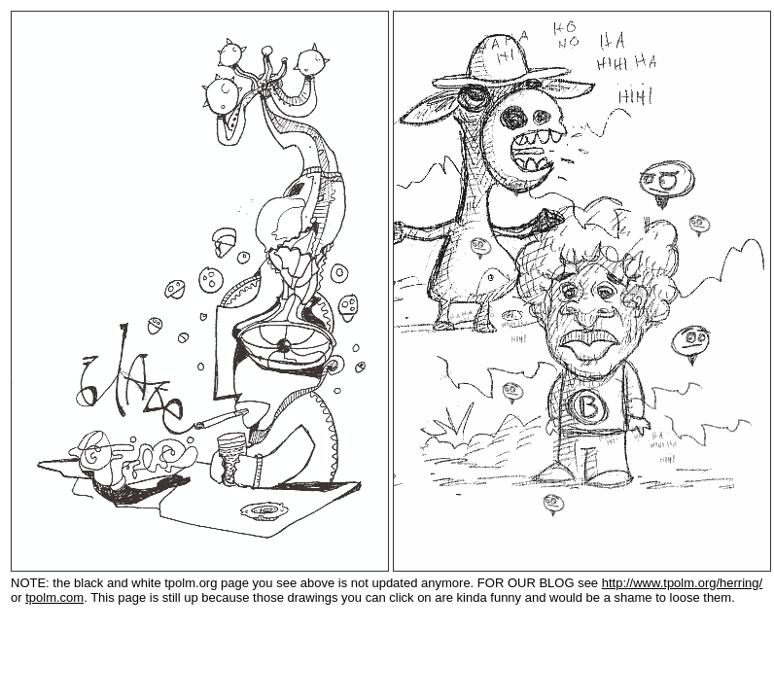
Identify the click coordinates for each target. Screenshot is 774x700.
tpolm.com (54, 597)
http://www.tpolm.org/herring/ (682, 583)
